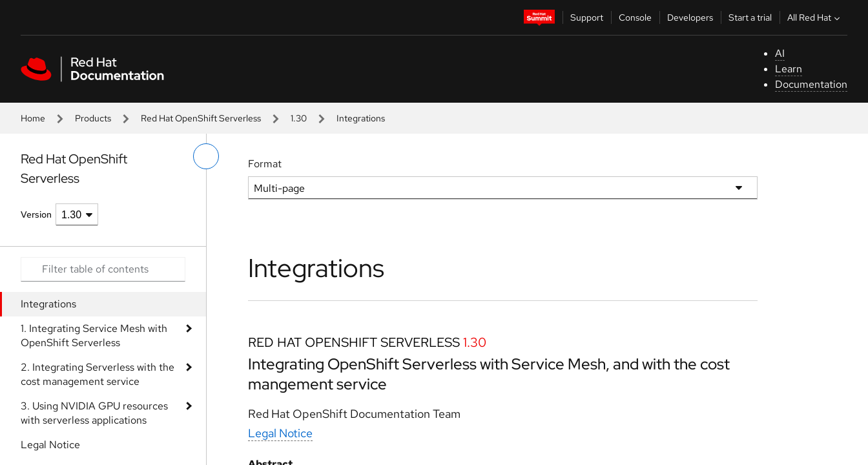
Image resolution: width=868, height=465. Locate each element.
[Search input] (103, 269)
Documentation (811, 84)
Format (265, 164)
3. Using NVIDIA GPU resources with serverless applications (94, 413)
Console (635, 17)
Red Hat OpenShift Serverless (201, 118)
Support (587, 17)
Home (33, 118)
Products (93, 118)
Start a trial (750, 17)
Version (36, 214)
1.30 (299, 118)
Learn (789, 69)
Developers (690, 17)
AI (780, 53)
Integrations (48, 304)
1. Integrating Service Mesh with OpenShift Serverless (94, 336)
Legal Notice (50, 445)
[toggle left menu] (206, 156)
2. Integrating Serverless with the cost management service (98, 374)
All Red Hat (815, 17)
